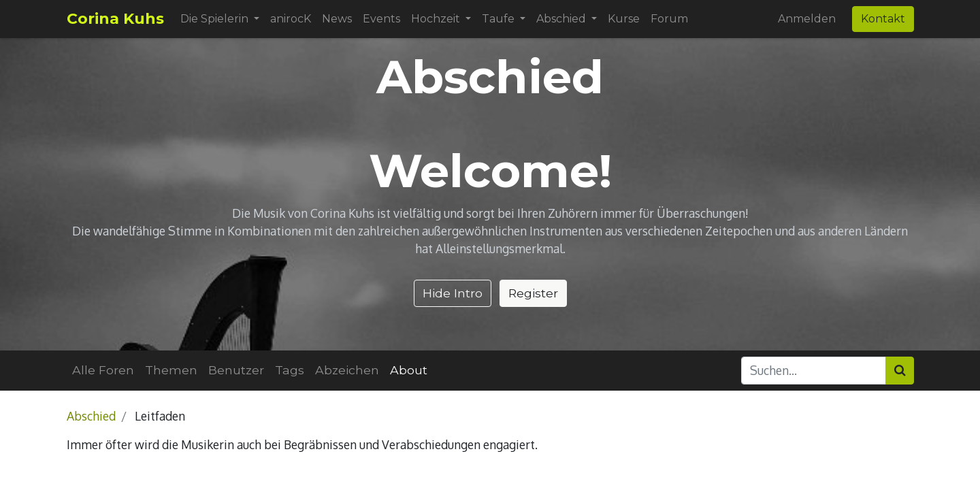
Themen (171, 370)
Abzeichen (347, 370)
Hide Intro (453, 293)
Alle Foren (103, 370)
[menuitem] (291, 19)
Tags (290, 370)
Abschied (91, 416)
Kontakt (883, 19)
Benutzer (236, 370)
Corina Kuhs (115, 19)
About (409, 370)
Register (533, 293)
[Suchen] (900, 370)
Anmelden (807, 19)
